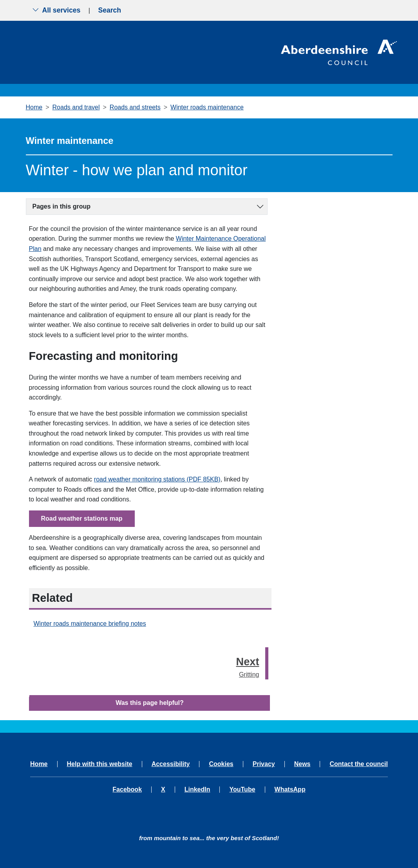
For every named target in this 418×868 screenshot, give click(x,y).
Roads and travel (76, 107)
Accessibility (171, 764)
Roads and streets (135, 107)
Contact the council (358, 764)
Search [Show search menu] (109, 10)
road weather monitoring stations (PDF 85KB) (157, 479)
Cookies (221, 764)
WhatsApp (290, 790)
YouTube (242, 790)
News (302, 764)
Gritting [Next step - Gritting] (248, 666)
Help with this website (100, 764)
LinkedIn (197, 790)
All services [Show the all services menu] (56, 10)
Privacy (264, 764)
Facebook (127, 790)
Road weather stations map (82, 518)
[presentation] (267, 664)
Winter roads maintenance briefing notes (90, 624)
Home (34, 107)
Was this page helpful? (150, 703)
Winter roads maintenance (207, 107)
